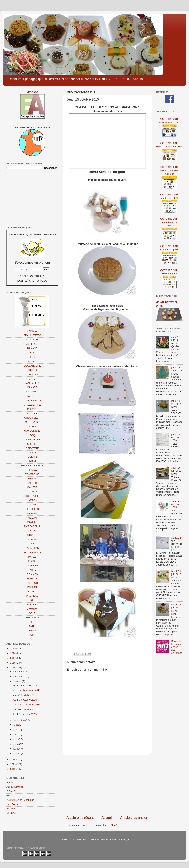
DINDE (32, 452)
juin (15, 730)
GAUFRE (32, 487)
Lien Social (12, 804)
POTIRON (32, 583)
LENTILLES (32, 509)
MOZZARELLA (32, 526)
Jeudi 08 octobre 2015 (25, 700)
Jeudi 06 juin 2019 (176, 469)
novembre (19, 676)
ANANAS (32, 331)
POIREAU (32, 565)
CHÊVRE (32, 409)
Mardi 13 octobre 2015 (25, 695)
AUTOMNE (32, 340)
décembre (19, 672)
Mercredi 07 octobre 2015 (27, 704)
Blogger (125, 839)
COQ (32, 435)
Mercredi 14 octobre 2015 (27, 690)
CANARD (32, 387)
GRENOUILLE (32, 496)
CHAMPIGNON (32, 400)
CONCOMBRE (32, 431)
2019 (13, 648)
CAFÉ (32, 379)
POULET (32, 587)
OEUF (32, 531)
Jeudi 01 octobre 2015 (25, 714)
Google (10, 796)
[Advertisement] (107, 785)
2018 (13, 653)
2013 (13, 764)
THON (32, 631)
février (17, 749)
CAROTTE (32, 396)
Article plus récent (80, 818)
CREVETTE (32, 448)
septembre (19, 720)
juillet (16, 725)
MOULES (32, 522)
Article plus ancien (134, 818)
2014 (13, 759)
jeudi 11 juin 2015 (176, 338)
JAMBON (32, 500)
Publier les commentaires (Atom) (99, 825)
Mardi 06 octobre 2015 (25, 709)
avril (16, 739)
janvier (17, 753)
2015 (13, 668)
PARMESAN (32, 548)
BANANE (32, 348)
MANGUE (32, 513)
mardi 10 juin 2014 (176, 606)
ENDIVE (32, 461)
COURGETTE (32, 440)
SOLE (32, 613)
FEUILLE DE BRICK (32, 465)
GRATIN (32, 492)
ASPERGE (32, 344)
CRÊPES (32, 444)
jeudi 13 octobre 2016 (175, 437)
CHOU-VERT (32, 422)
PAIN (32, 544)
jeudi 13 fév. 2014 (176, 402)
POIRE (32, 570)
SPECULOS (32, 618)
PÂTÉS (32, 557)
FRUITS (32, 479)
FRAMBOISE (32, 474)
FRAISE (32, 470)
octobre (18, 681)
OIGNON (32, 535)
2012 (13, 769)
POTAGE (32, 579)
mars (16, 744)
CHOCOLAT (32, 413)
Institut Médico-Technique (20, 800)
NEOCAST (32, 92)
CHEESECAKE (32, 405)
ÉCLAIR (32, 457)
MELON (32, 518)
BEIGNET (32, 353)
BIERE (32, 357)
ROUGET (32, 604)
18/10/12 (176, 538)
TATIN (32, 626)
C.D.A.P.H (12, 791)
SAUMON (32, 609)
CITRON (32, 426)
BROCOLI (32, 374)
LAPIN (32, 505)
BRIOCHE (32, 370)
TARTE (32, 622)
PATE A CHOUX (32, 552)
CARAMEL (32, 392)
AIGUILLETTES (32, 335)
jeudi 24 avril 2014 (177, 369)
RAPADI (11, 809)
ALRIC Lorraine (15, 787)
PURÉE (32, 591)
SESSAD (11, 813)
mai (15, 734)
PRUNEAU (32, 596)
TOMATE (32, 635)
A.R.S (10, 782)
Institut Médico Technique (32, 127)
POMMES (32, 574)
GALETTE (32, 483)
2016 (13, 663)
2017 (13, 658)
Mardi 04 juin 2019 (176, 573)
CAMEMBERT (32, 383)
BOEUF (32, 361)
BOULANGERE (32, 366)
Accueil (107, 818)
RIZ (32, 600)
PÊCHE (32, 561)
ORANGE (32, 539)
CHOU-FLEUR (32, 418)
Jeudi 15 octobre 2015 (25, 685)
